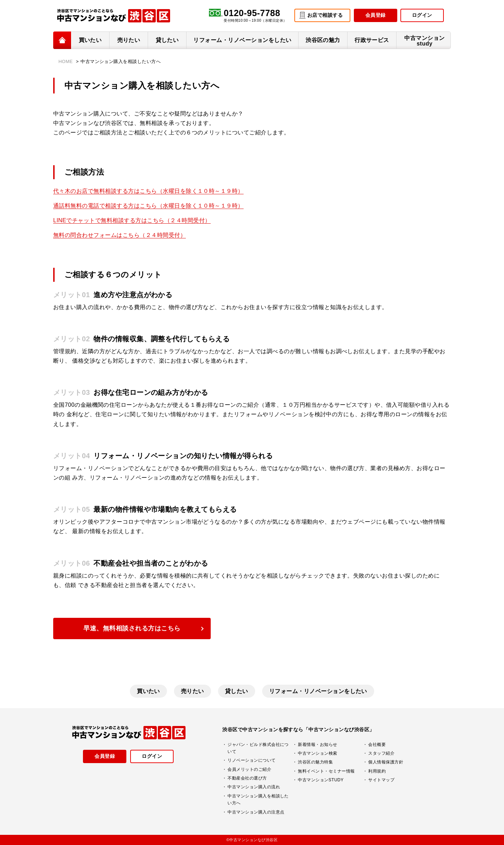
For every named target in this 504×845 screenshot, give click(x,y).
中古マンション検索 (317, 753)
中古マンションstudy (424, 41)
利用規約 (377, 771)
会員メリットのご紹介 (249, 769)
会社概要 (377, 745)
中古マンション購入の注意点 (256, 812)
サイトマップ (381, 780)
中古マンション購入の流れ (254, 787)
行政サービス (372, 40)
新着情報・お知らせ (317, 745)
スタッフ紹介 (381, 753)
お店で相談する (325, 15)
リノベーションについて (251, 760)
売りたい (129, 40)
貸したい (167, 40)
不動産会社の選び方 (247, 778)
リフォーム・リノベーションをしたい (242, 40)
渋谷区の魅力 (323, 40)
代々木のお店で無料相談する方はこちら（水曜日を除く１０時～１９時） (148, 191)
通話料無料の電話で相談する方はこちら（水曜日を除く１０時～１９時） (148, 206)
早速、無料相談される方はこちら (132, 628)
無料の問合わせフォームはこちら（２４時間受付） (120, 235)
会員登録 (376, 15)
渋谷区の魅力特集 (315, 762)
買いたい (90, 40)
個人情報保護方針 (386, 762)
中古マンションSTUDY (321, 780)
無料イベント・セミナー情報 (326, 771)
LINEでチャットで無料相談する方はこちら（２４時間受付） (132, 220)
